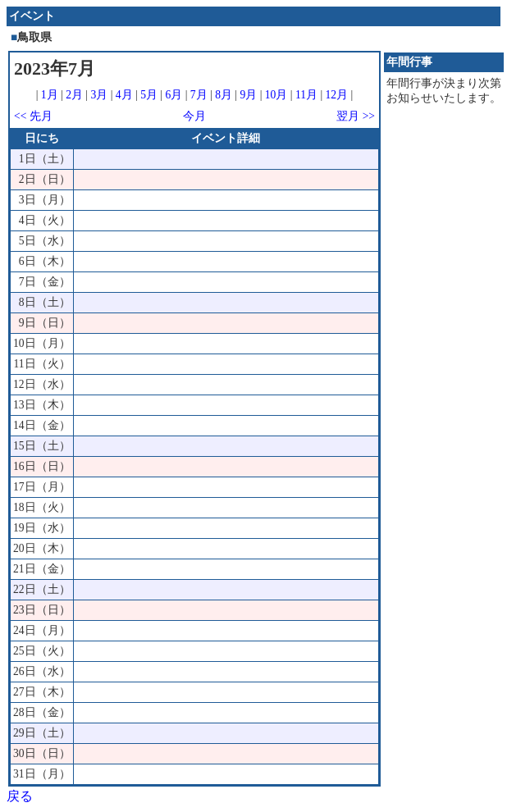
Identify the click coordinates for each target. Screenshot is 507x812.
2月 (74, 95)
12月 (337, 95)
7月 (199, 95)
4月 (124, 95)
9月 (248, 95)
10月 (276, 95)
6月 (174, 95)
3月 (100, 95)
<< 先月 (33, 116)
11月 (306, 95)
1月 (50, 95)
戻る (20, 796)
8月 (224, 95)
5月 (149, 95)
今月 (194, 116)
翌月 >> (356, 116)
